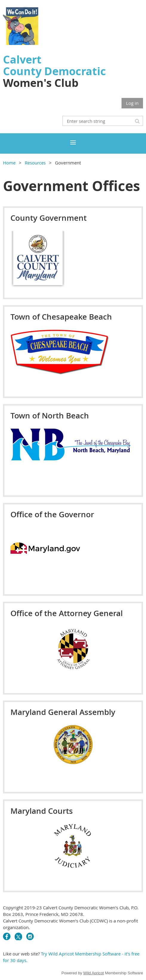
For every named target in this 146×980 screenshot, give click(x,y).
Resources (35, 163)
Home (9, 163)
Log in (132, 103)
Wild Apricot (94, 973)
